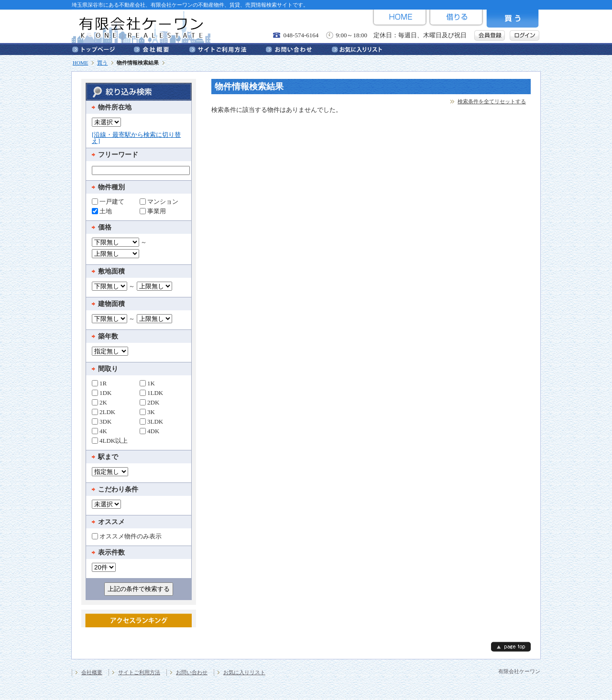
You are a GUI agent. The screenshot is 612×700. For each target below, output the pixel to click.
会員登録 (490, 35)
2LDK (104, 412)
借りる (456, 19)
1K (147, 383)
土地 (102, 211)
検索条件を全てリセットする (492, 101)
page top (511, 647)
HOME (400, 19)
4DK (149, 431)
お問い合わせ (299, 49)
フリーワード (118, 155)
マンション (159, 201)
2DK (149, 402)
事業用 (153, 211)
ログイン (525, 35)
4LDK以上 (110, 440)
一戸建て (108, 201)
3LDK (151, 421)
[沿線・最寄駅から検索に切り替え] (136, 138)
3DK (102, 421)
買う (513, 19)
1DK (102, 393)
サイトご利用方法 (228, 49)
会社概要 (162, 49)
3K (147, 412)
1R (99, 383)
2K (99, 402)
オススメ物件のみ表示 (127, 536)
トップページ (103, 49)
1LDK (151, 393)
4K (99, 431)
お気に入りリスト (357, 49)
